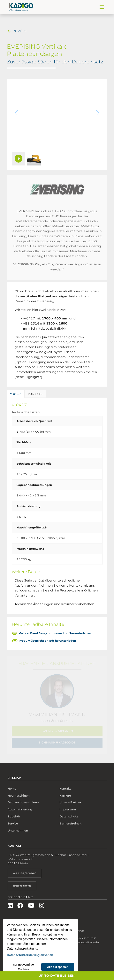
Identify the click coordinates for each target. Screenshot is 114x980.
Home (12, 785)
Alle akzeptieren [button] (58, 967)
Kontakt (65, 785)
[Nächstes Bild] (96, 114)
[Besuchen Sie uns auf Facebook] (20, 903)
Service (13, 821)
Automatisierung (20, 807)
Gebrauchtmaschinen (23, 799)
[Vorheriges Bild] (19, 114)
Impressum (68, 807)
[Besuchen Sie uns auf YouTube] (31, 903)
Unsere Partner (70, 799)
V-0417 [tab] (15, 394)
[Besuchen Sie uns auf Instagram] (42, 903)
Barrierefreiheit (70, 821)
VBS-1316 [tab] (35, 394)
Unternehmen (18, 828)
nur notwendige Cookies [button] (23, 967)
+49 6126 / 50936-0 (24, 870)
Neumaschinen (19, 792)
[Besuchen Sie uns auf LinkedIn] (10, 903)
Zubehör (14, 814)
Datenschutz (69, 814)
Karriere (65, 792)
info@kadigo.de (22, 883)
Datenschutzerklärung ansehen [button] (30, 955)
